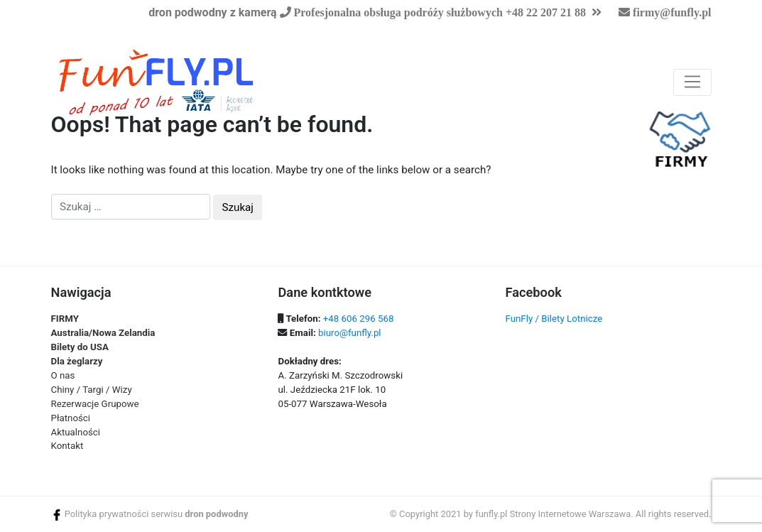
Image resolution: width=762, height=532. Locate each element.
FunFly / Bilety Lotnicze (554, 319)
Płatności (71, 418)
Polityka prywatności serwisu (124, 514)
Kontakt (67, 446)
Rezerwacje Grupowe (95, 404)
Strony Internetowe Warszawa (571, 514)
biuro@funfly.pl (350, 333)
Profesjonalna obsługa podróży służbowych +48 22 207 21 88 (439, 12)
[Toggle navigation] (692, 82)
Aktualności (76, 432)
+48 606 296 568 (359, 319)
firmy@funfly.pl (672, 12)
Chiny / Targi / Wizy (92, 390)
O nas (63, 375)
